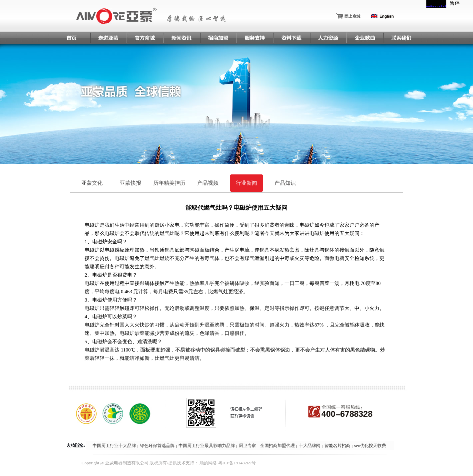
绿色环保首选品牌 (157, 446)
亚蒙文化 (92, 183)
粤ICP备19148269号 (237, 463)
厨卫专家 (247, 446)
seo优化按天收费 (370, 446)
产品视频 (208, 183)
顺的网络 (208, 463)
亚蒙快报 (131, 183)
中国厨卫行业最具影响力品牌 (207, 446)
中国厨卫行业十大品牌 (114, 446)
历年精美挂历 (169, 183)
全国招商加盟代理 (277, 446)
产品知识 (285, 183)
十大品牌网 (310, 446)
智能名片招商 (337, 446)
